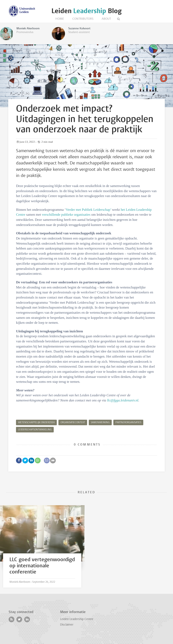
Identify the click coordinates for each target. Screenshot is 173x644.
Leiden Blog (86, 11)
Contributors (83, 19)
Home (60, 19)
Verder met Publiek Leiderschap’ (88, 210)
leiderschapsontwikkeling (35, 430)
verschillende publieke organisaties (66, 215)
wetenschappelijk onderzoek (36, 423)
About (106, 19)
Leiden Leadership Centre (77, 619)
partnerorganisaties (128, 423)
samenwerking (100, 423)
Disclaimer (67, 625)
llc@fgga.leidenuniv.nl (123, 400)
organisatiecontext (73, 423)
